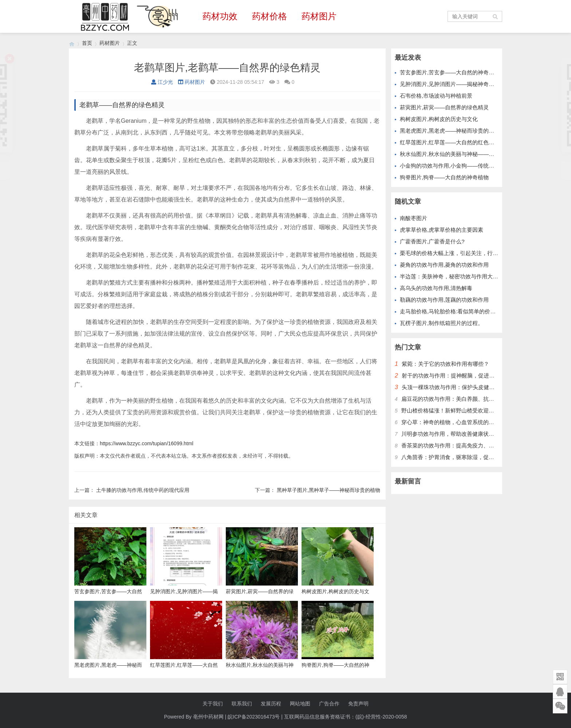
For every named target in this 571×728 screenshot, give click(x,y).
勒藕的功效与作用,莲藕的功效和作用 (444, 300)
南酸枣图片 (414, 218)
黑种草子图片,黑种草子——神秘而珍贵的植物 (328, 490)
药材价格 (269, 16)
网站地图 (300, 704)
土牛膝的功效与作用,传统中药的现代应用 (143, 490)
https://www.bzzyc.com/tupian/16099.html (147, 443)
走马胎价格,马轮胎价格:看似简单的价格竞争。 (456, 311)
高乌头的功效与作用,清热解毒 (436, 288)
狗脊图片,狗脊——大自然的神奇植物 (444, 177)
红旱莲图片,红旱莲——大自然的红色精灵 (450, 142)
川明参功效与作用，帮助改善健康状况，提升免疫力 (464, 434)
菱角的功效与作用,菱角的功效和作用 (444, 265)
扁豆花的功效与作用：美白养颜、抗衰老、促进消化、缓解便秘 (478, 399)
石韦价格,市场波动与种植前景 (436, 96)
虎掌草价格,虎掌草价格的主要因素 (442, 230)
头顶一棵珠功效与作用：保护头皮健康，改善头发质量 (467, 387)
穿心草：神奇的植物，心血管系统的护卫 (450, 422)
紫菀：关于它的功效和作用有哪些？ (445, 364)
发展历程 (271, 704)
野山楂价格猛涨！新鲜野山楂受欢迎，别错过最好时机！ (470, 410)
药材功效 (220, 16)
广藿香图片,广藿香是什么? (432, 241)
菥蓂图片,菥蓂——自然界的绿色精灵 (444, 107)
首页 (87, 43)
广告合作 (329, 704)
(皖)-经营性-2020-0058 (381, 717)
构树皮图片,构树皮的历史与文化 (439, 119)
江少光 (162, 82)
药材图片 (319, 16)
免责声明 (358, 704)
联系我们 (242, 704)
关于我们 (213, 704)
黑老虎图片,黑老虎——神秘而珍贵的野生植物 (455, 131)
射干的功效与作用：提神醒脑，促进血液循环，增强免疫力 (473, 375)
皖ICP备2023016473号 (254, 717)
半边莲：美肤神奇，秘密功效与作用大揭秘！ (454, 276)
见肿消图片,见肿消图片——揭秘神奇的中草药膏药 (461, 84)
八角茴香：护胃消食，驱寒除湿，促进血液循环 (459, 457)
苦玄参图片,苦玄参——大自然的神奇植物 (450, 72)
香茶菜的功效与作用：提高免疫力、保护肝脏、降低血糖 (470, 445)
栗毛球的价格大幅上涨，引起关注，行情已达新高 (460, 253)
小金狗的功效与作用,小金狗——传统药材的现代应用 (463, 166)
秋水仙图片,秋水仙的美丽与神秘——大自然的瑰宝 (461, 154)
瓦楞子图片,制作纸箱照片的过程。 (442, 323)
